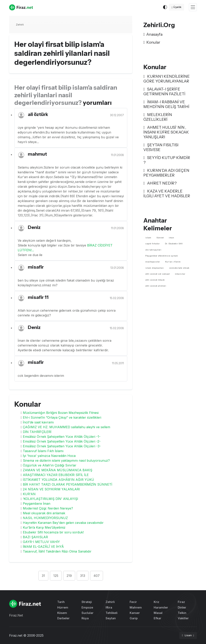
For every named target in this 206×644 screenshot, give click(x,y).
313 (83, 576)
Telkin (182, 613)
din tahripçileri (153, 250)
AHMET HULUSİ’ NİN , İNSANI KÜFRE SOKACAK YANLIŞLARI (166, 132)
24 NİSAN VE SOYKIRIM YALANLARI (51, 489)
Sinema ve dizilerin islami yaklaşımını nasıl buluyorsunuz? (66, 460)
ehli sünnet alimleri (156, 286)
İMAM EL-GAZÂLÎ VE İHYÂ (43, 547)
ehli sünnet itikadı (155, 280)
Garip (134, 618)
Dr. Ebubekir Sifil (174, 244)
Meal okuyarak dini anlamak (44, 513)
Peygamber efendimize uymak (162, 256)
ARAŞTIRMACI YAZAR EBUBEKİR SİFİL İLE (56, 475)
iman (171, 238)
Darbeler (63, 618)
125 (56, 576)
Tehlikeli (112, 613)
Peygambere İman (37, 504)
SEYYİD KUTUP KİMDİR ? (167, 160)
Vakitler (183, 618)
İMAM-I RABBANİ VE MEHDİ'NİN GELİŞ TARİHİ (166, 104)
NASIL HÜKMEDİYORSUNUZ (45, 518)
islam (148, 238)
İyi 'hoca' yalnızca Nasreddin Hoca (49, 456)
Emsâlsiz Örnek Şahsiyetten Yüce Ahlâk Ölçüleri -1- (62, 437)
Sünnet (160, 238)
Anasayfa (153, 34)
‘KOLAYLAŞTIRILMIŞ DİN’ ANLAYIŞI (51, 499)
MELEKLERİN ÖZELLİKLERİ (158, 117)
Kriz (156, 602)
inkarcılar (180, 274)
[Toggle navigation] (193, 7)
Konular (152, 42)
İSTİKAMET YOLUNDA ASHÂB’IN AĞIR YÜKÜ (58, 480)
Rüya (85, 618)
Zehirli (20, 25)
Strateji (87, 602)
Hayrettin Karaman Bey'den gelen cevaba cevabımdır (63, 523)
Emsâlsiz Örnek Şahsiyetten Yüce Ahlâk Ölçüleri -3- (62, 446)
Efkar (157, 618)
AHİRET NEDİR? (160, 183)
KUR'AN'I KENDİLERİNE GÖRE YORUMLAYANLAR (167, 79)
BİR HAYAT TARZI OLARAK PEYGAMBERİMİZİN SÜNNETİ (68, 484)
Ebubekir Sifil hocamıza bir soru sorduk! (53, 532)
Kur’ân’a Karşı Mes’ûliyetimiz (44, 527)
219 (69, 576)
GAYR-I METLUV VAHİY (41, 542)
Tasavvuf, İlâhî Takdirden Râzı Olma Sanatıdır (57, 551)
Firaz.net (16, 635)
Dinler (182, 607)
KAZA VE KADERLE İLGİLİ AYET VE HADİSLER (167, 193)
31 (43, 576)
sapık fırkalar (153, 244)
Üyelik (176, 7)
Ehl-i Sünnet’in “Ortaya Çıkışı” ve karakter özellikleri (62, 417)
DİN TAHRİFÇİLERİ (37, 432)
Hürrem (63, 607)
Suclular (87, 613)
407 (97, 576)
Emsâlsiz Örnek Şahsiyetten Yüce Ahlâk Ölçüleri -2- (62, 441)
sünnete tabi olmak (179, 268)
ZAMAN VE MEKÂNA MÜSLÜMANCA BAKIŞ (58, 470)
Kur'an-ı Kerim (173, 262)
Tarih (61, 602)
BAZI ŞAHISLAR (35, 537)
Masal (158, 613)
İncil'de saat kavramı (38, 422)
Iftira (109, 607)
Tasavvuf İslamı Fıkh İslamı (43, 451)
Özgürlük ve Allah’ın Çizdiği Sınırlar (50, 465)
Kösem (62, 613)
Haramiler (161, 607)
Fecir (133, 602)
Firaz (181, 602)
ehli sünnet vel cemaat (157, 274)
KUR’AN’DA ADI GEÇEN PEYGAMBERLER (166, 173)
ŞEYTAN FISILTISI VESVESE (161, 147)
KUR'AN (29, 494)
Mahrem (136, 607)
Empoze (87, 607)
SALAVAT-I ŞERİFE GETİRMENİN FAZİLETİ (164, 91)
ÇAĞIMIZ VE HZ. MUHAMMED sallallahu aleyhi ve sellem (67, 427)
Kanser (135, 613)
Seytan (111, 618)
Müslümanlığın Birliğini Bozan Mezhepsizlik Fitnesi (61, 413)
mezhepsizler (153, 262)
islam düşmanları (155, 268)
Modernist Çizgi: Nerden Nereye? (48, 508)
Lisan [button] (187, 635)
